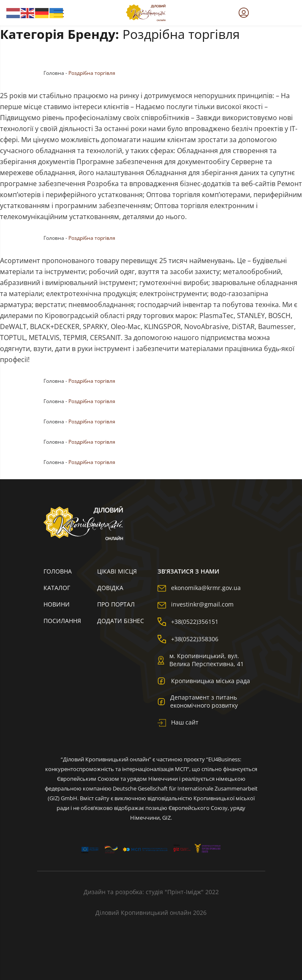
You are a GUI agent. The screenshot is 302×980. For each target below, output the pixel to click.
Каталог (57, 588)
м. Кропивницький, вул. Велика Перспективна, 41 (201, 660)
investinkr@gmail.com (196, 604)
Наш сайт (178, 722)
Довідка (110, 588)
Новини (57, 604)
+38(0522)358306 (188, 639)
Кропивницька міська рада (204, 681)
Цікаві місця (117, 571)
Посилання (62, 621)
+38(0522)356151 (188, 622)
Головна (54, 73)
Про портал (116, 604)
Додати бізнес (121, 621)
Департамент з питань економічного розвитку (198, 701)
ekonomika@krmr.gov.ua (199, 588)
